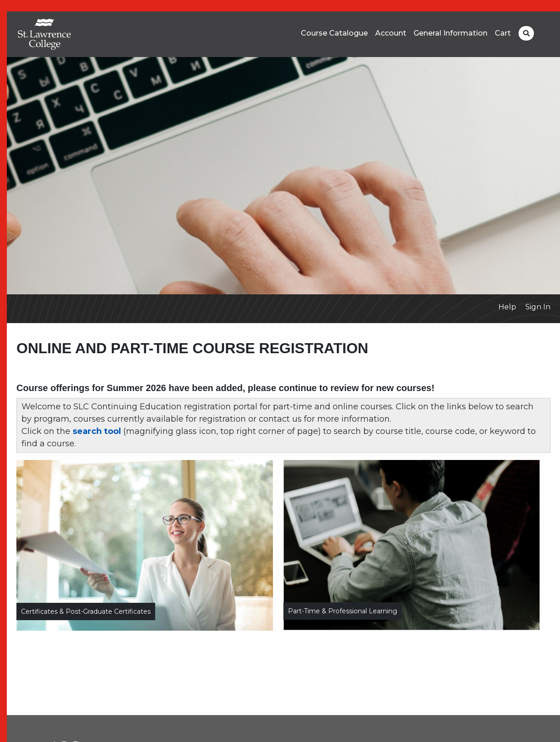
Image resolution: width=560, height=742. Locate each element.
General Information (450, 33)
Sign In (538, 307)
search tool (97, 431)
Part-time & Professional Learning (343, 611)
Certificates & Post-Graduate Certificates (86, 611)
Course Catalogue (334, 33)
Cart (503, 33)
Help (507, 307)
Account (391, 33)
